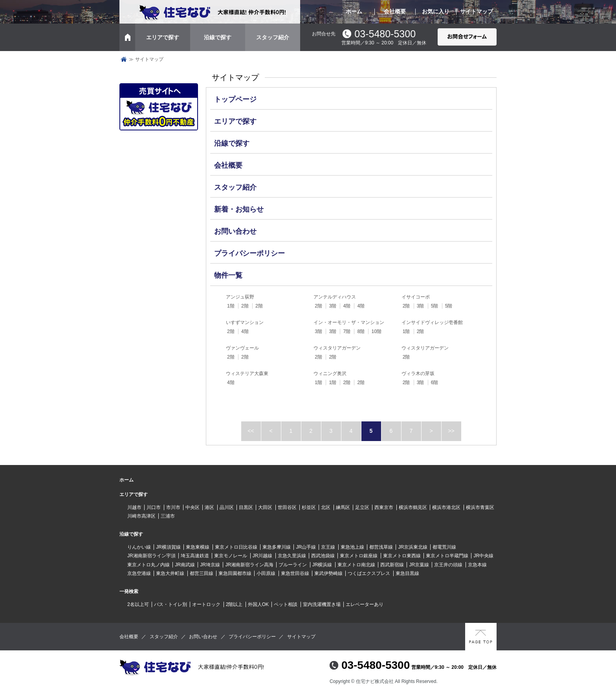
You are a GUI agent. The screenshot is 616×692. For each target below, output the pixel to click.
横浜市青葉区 (480, 507)
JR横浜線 (322, 565)
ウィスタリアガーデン (337, 348)
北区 (326, 507)
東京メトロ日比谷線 (236, 547)
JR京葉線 (419, 565)
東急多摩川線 (277, 547)
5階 (435, 306)
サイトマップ (477, 11)
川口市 (154, 507)
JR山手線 (306, 547)
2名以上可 (138, 604)
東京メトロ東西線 (402, 556)
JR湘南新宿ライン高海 (249, 565)
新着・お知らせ (239, 209)
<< (251, 431)
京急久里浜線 (292, 556)
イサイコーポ (416, 297)
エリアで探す (163, 37)
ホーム (354, 11)
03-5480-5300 (385, 34)
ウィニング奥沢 (330, 373)
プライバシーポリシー (249, 253)
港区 (209, 507)
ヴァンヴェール (242, 348)
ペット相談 (286, 604)
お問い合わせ (235, 231)
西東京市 (384, 507)
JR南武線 (185, 565)
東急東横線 (198, 547)
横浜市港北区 (446, 507)
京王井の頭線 (448, 565)
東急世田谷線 (295, 573)
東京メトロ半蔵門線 (447, 556)
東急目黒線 (407, 573)
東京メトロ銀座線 (359, 556)
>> (451, 431)
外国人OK (258, 604)
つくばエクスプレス (369, 573)
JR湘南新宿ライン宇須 (151, 556)
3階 (333, 306)
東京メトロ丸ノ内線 (148, 565)
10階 (376, 331)
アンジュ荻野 (240, 297)
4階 (347, 306)
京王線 (328, 547)
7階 (347, 331)
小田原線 (266, 573)
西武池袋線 (323, 556)
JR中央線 (483, 556)
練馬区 (343, 507)
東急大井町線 (170, 573)
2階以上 (234, 604)
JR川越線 (263, 556)
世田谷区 (287, 507)
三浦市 (168, 516)
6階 (435, 383)
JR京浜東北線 (413, 547)
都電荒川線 (444, 547)
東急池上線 (352, 547)
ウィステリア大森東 (247, 373)
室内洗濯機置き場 (322, 604)
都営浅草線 (381, 547)
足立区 (362, 507)
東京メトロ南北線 (356, 565)
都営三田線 (202, 573)
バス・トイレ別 (170, 604)
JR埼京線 (210, 565)
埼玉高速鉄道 (195, 556)
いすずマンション (245, 322)
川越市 (134, 507)
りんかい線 (139, 547)
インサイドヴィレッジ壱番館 (432, 322)
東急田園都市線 (235, 573)
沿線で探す (218, 37)
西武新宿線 (392, 565)
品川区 (227, 507)
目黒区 (246, 507)
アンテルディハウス (335, 297)
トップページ (124, 59)
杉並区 (309, 507)
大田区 (265, 507)
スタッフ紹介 (273, 37)
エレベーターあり (365, 604)
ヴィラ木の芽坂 (418, 373)
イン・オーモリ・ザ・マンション (349, 322)
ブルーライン (293, 565)
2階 (245, 306)
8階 (361, 331)
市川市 (173, 507)
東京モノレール (231, 556)
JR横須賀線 (168, 547)
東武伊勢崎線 (328, 573)
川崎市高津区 (141, 516)
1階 (231, 306)
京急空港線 (139, 573)
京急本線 (477, 565)
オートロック (206, 604)
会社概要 (395, 11)
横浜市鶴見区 (413, 507)
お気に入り (436, 11)
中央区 (192, 507)
